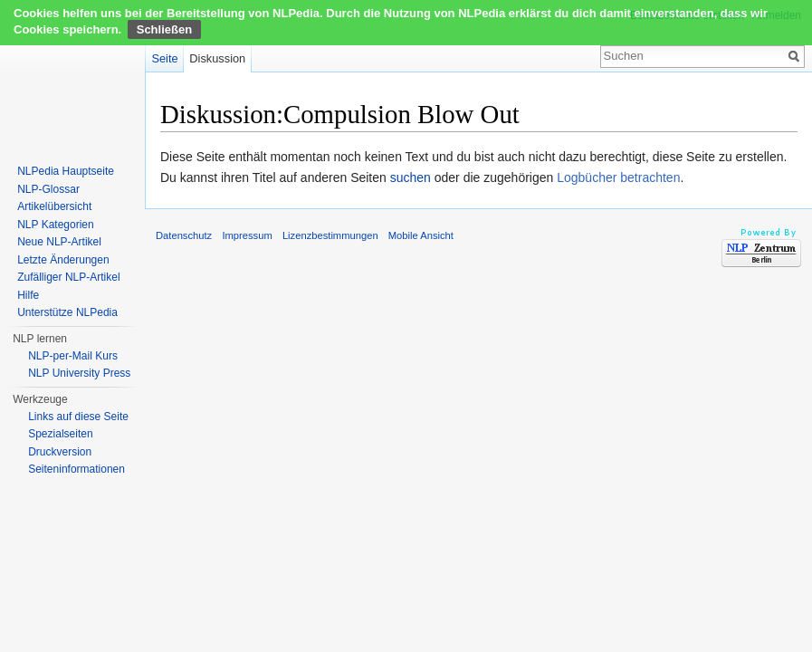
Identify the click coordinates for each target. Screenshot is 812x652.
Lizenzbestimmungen (330, 235)
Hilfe (28, 295)
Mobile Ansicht (421, 235)
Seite (164, 58)
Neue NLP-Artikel (59, 242)
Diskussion (217, 58)
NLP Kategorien (56, 225)
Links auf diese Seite (78, 417)
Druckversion (60, 452)
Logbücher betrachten (618, 177)
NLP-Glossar (48, 189)
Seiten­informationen (76, 469)
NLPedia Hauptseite (66, 171)
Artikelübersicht (54, 206)
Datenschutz (184, 235)
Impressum (247, 235)
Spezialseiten (60, 434)
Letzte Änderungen (63, 260)
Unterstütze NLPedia (67, 312)
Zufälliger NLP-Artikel (68, 277)
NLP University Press (79, 373)
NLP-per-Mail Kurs (73, 356)
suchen (411, 177)
